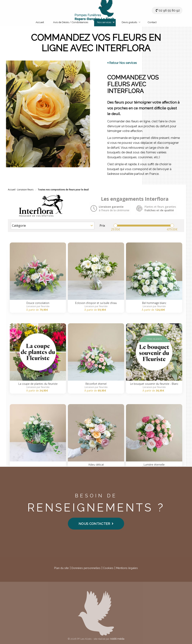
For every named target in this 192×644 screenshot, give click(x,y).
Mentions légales (127, 568)
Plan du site (61, 568)
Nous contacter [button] (96, 524)
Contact (152, 22)
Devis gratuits (129, 22)
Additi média (117, 639)
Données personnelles (86, 568)
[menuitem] (40, 23)
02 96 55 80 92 (169, 10)
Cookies (108, 568)
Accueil (40, 22)
